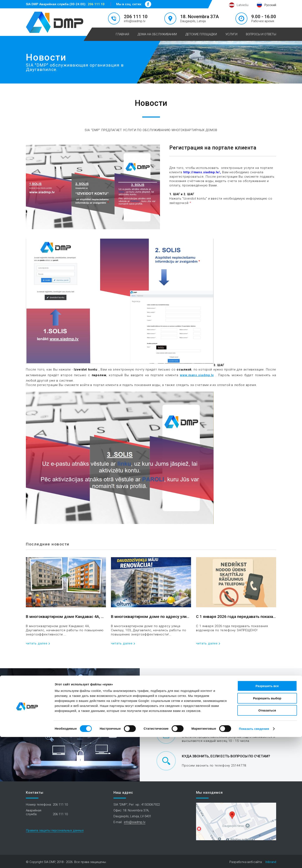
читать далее (37, 643)
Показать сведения (254, 860)
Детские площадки (201, 34)
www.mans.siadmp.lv (197, 375)
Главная (122, 34)
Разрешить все (267, 817)
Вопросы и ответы (261, 34)
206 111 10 (96, 4)
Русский (270, 5)
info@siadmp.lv (135, 21)
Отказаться (267, 841)
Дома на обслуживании (157, 34)
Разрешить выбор (267, 829)
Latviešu (243, 5)
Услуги (231, 34)
